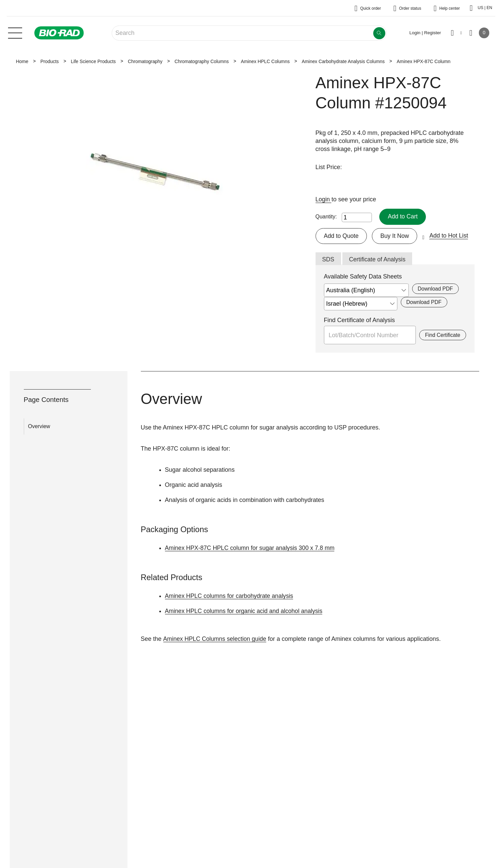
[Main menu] (15, 32)
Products (49, 61)
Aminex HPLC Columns (265, 61)
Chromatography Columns (202, 61)
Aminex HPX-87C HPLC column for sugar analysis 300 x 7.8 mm (252, 548)
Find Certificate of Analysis (359, 320)
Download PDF (436, 289)
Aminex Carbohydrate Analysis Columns (343, 61)
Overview (39, 427)
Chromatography (145, 61)
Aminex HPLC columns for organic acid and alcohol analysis (245, 611)
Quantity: (326, 217)
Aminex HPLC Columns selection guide (216, 639)
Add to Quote (342, 236)
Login (324, 199)
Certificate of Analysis (378, 260)
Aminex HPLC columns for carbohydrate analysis (231, 596)
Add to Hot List (451, 236)
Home (22, 61)
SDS (328, 260)
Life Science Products (93, 61)
